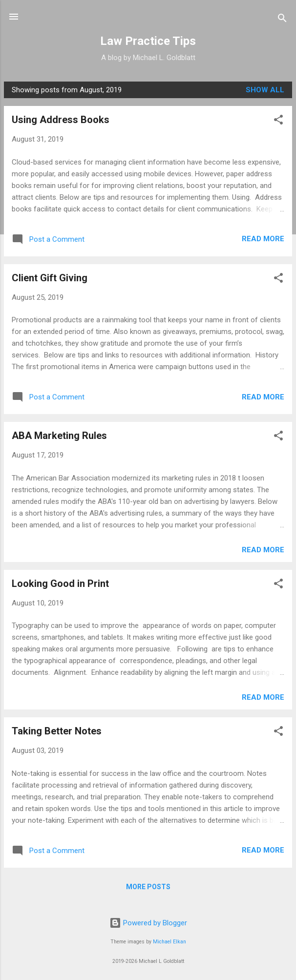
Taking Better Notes (57, 731)
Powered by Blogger (148, 923)
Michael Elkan (169, 942)
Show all (265, 90)
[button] (278, 121)
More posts (148, 887)
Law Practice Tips (148, 41)
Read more (263, 239)
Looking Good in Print (60, 584)
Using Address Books (61, 120)
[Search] (282, 20)
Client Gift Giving (50, 278)
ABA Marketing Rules (59, 436)
